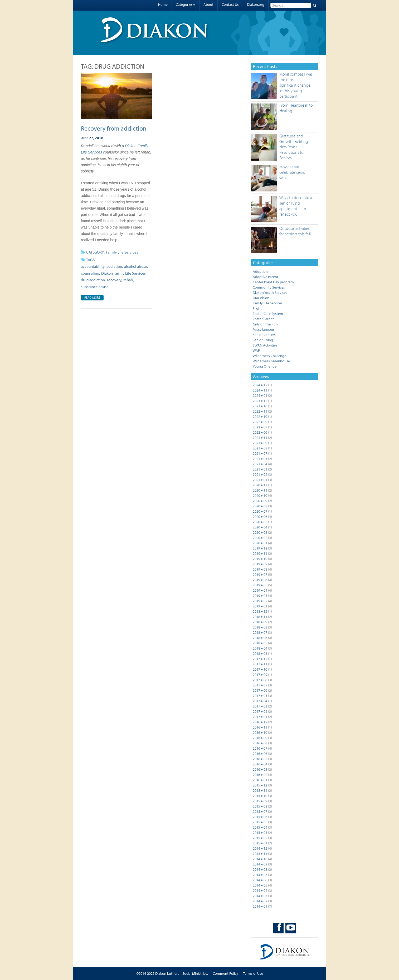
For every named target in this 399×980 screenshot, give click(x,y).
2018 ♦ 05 (260, 643)
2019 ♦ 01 (260, 606)
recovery (114, 280)
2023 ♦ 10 (260, 406)
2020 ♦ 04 (260, 527)
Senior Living (263, 340)
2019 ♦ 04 (260, 590)
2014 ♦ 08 (260, 869)
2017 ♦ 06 (260, 690)
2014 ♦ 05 (260, 885)
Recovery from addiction (114, 128)
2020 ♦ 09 (260, 501)
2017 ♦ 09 (260, 675)
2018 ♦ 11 (260, 617)
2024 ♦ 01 (260, 395)
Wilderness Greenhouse (271, 361)
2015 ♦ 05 (260, 822)
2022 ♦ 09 (260, 422)
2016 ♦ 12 (260, 722)
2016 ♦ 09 (260, 738)
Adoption (260, 271)
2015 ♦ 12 (260, 785)
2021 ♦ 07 (260, 453)
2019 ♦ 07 (260, 575)
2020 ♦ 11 (260, 490)
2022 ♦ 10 (260, 417)
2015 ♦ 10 (260, 796)
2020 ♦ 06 (260, 517)
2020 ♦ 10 (260, 496)
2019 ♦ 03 (260, 596)
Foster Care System (268, 314)
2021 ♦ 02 (260, 474)
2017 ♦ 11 (260, 664)
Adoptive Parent (266, 277)
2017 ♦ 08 (260, 680)
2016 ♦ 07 (260, 748)
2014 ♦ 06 (260, 880)
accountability (93, 266)
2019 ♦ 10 (260, 559)
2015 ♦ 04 (260, 827)
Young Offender (265, 366)
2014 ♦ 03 (260, 896)
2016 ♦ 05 (260, 759)
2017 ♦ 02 (260, 711)
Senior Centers (264, 335)
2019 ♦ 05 (260, 585)
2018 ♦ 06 (260, 638)
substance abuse (95, 287)
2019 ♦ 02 (260, 601)
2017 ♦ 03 (260, 706)
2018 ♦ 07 (260, 632)
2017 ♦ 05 (260, 696)
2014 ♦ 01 (260, 906)
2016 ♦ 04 (260, 764)
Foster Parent (263, 319)
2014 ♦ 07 (260, 875)
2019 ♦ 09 (260, 564)
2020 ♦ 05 (260, 522)
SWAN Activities (265, 345)
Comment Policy (225, 973)
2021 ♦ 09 (260, 443)
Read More (92, 297)
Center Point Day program (273, 282)
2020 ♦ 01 (260, 543)
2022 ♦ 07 (260, 427)
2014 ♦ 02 (260, 901)
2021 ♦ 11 (260, 438)
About (208, 4)
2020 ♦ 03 (260, 532)
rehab (128, 280)
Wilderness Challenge (269, 356)
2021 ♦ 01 (260, 480)
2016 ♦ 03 (260, 769)
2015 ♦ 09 (260, 801)
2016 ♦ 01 (260, 780)
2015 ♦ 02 (260, 838)
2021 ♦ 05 (260, 459)
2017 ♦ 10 (260, 669)
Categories (186, 4)
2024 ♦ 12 (260, 385)
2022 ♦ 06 (260, 432)
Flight (257, 308)
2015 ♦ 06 (260, 817)
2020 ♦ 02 (260, 538)
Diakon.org (256, 4)
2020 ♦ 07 (260, 511)
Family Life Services (122, 252)
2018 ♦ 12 (260, 611)
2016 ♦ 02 (260, 775)
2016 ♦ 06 (260, 754)
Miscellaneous (264, 329)
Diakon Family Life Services (123, 273)
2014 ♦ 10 (260, 859)
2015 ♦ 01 (260, 843)
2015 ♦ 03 (260, 833)
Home (163, 4)
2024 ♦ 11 (260, 390)
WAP (256, 350)
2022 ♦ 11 (260, 411)
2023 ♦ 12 (260, 401)
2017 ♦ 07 (260, 685)
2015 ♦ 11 (260, 790)
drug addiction (93, 280)
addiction (114, 266)
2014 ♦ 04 (260, 890)
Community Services (269, 287)
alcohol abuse (136, 266)
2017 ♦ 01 (260, 717)
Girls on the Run (265, 324)
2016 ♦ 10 (260, 732)
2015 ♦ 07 (260, 811)
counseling (90, 273)
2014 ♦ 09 (260, 864)
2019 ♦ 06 (260, 580)
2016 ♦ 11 (260, 727)
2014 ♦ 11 (260, 854)
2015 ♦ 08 (260, 806)
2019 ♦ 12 (260, 548)
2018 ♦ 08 (260, 627)
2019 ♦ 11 (260, 553)
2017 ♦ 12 (260, 659)
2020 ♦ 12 (260, 485)
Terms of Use (253, 973)
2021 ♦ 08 (260, 448)
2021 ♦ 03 (260, 469)
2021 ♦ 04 (260, 464)
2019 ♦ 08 (260, 569)
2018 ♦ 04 (260, 648)
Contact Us (230, 4)
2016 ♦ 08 (260, 743)
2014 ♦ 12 (260, 848)
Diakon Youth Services (270, 293)
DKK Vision (261, 298)
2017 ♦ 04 (260, 701)
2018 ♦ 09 (260, 622)
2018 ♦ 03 (260, 654)
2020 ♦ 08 (260, 506)
